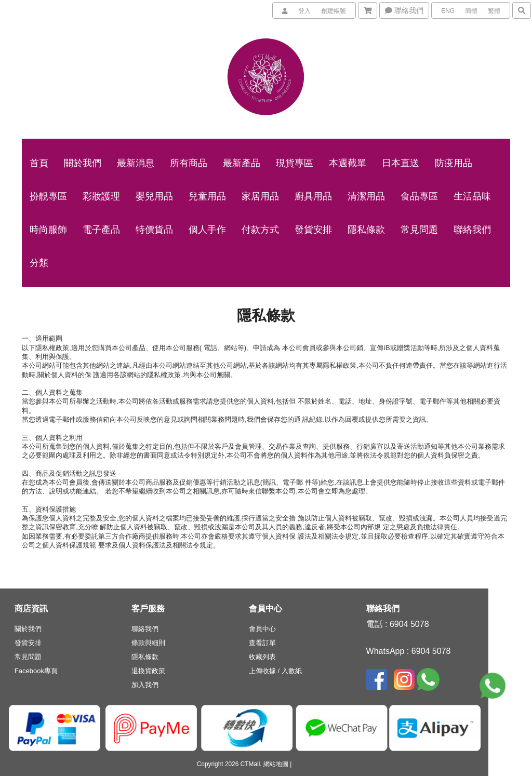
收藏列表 (262, 657)
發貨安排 (28, 643)
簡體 (471, 11)
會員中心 (262, 629)
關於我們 (28, 629)
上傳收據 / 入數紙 (275, 671)
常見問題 (28, 657)
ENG (448, 11)
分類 (39, 263)
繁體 (494, 11)
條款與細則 (148, 643)
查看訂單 (262, 643)
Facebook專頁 (36, 671)
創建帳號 (334, 11)
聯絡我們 (404, 10)
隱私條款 (145, 657)
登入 (304, 11)
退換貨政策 (148, 671)
